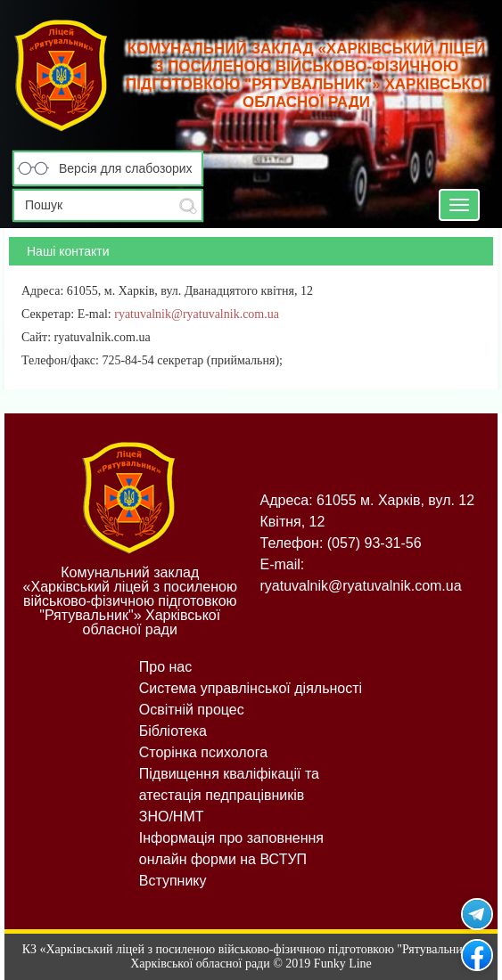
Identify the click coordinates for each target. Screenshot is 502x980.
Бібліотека (173, 731)
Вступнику (173, 881)
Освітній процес (192, 710)
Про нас (165, 667)
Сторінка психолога (203, 752)
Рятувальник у (477, 914)
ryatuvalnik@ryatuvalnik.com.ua (197, 314)
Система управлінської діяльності (251, 688)
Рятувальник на (477, 955)
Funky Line (343, 964)
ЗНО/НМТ (172, 817)
